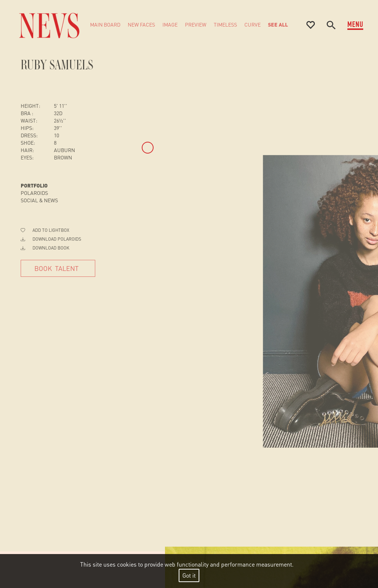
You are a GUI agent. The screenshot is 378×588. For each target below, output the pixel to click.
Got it (189, 575)
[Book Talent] (58, 268)
